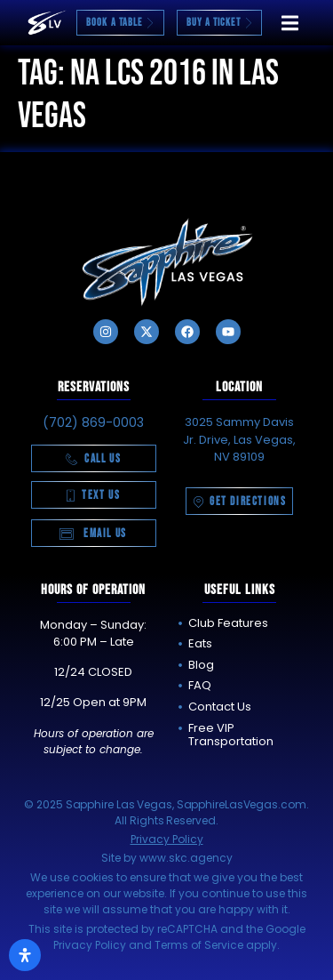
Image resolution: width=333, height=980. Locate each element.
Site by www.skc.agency (167, 858)
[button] (290, 23)
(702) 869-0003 (93, 422)
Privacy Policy (167, 839)
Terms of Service (199, 945)
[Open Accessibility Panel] (25, 955)
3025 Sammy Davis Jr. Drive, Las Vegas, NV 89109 (239, 439)
